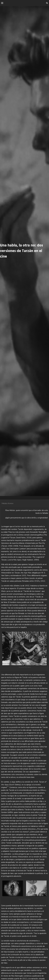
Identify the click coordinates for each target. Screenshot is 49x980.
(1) (8, 786)
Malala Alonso (7, 503)
